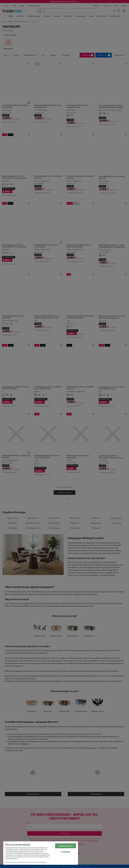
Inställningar (66, 852)
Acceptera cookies (66, 846)
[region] (41, 853)
